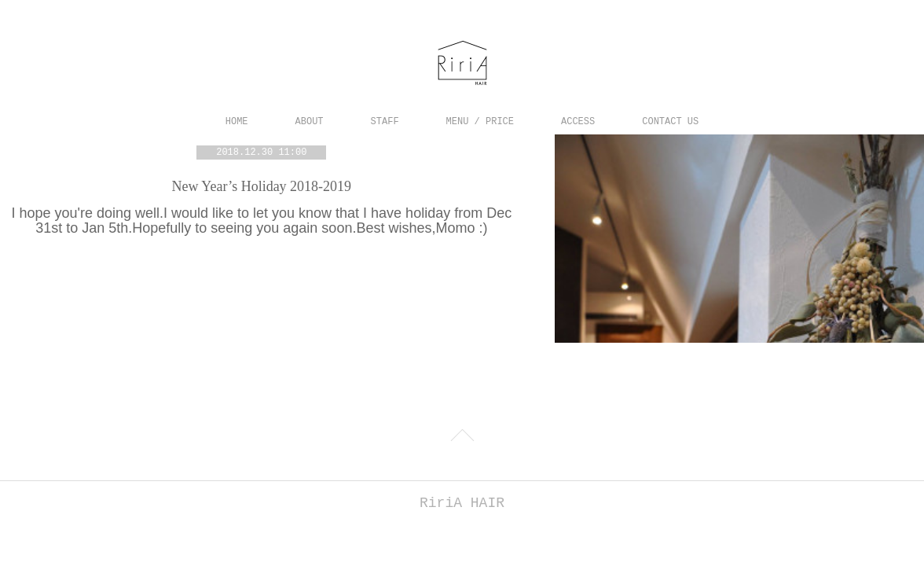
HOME (237, 122)
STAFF (385, 122)
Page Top (462, 436)
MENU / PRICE (480, 122)
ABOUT (310, 122)
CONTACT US (670, 122)
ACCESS (578, 122)
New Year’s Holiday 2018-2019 (261, 186)
